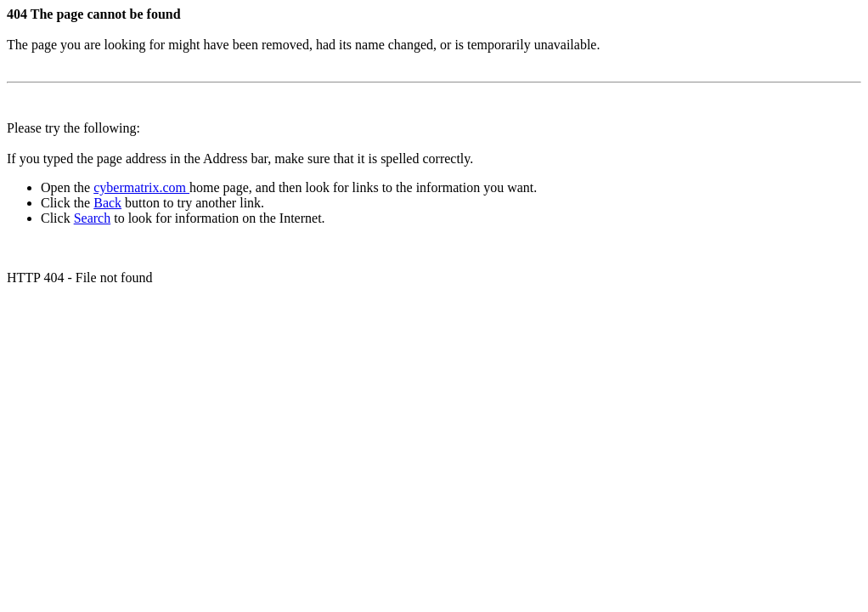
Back (107, 203)
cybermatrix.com (141, 187)
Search (93, 218)
